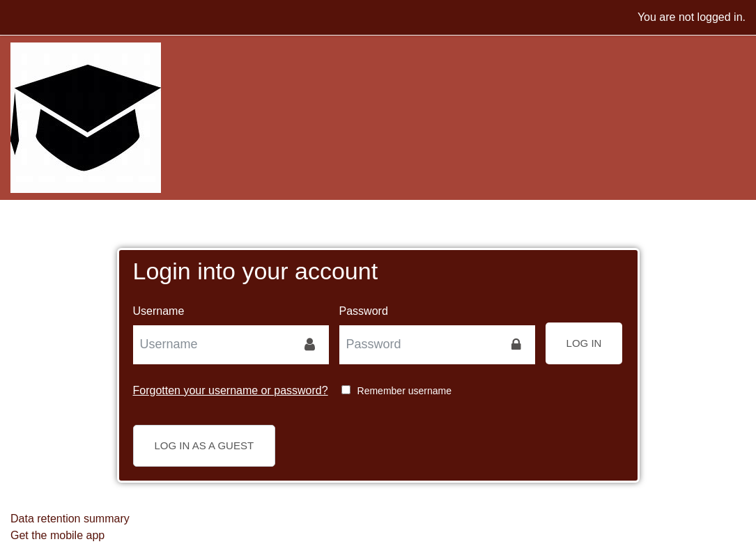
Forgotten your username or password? (231, 390)
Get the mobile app (57, 535)
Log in (584, 343)
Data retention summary (70, 519)
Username (159, 311)
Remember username (404, 391)
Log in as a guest (205, 445)
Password (364, 311)
